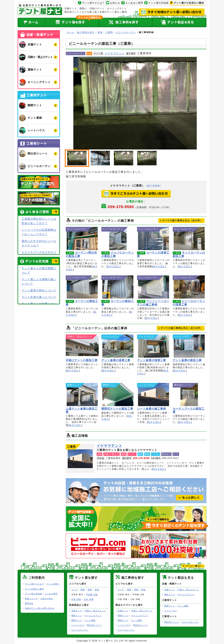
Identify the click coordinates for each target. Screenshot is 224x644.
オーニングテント (93, 616)
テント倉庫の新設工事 (189, 346)
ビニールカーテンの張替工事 (189, 287)
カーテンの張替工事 (154, 238)
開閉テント (77, 620)
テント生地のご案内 (34, 589)
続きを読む (113, 266)
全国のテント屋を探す (72, 22)
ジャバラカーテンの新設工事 (118, 238)
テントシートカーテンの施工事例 (154, 287)
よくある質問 (51, 594)
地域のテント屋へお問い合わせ (40, 608)
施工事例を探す (86, 32)
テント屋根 (90, 620)
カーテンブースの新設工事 (189, 395)
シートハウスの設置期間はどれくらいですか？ (39, 232)
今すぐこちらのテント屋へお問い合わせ (136, 194)
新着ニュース (31, 599)
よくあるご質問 (134, 3)
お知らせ (115, 3)
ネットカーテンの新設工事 (189, 238)
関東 (83, 590)
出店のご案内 (189, 3)
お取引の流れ (47, 599)
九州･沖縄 (89, 599)
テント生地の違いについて (39, 297)
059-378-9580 (139, 207)
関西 (90, 590)
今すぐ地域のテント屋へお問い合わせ (172, 12)
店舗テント (77, 611)
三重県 (109, 32)
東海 (100, 32)
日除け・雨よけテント (95, 611)
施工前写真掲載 (100, 158)
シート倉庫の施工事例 (154, 395)
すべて (75, 590)
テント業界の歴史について (39, 290)
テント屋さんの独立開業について (39, 270)
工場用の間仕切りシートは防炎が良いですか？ (39, 221)
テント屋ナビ (40, 9)
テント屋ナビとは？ (93, 3)
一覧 (55, 212)
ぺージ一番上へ (194, 566)
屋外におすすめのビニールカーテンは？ (39, 243)
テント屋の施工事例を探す (126, 22)
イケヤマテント (115, 53)
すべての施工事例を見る (182, 221)
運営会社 (29, 603)
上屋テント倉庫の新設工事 (82, 395)
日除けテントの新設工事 (82, 346)
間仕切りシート (94, 625)
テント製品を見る (179, 22)
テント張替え (53, 584)
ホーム (31, 22)
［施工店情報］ (154, 186)
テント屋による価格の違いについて (39, 281)
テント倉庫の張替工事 (118, 346)
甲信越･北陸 (92, 594)
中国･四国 (76, 599)
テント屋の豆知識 (158, 3)
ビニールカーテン (126, 32)
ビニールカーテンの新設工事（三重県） (124, 158)
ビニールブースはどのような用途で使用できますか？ (39, 254)
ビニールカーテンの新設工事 (135, 103)
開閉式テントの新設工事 (118, 395)
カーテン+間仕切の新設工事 (82, 238)
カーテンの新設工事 (82, 287)
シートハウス (78, 625)
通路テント (77, 616)
